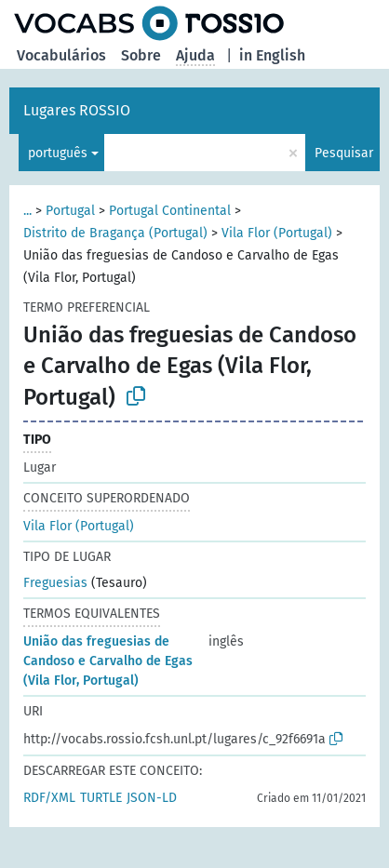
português (58, 153)
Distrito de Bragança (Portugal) (115, 233)
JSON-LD (152, 798)
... (27, 211)
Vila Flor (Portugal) (277, 233)
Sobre (141, 55)
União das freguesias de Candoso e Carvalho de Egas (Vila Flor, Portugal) (108, 661)
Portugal (70, 211)
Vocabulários (61, 55)
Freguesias (55, 583)
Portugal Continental (170, 211)
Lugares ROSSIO (77, 110)
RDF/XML (49, 798)
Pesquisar (344, 153)
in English (272, 55)
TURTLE (101, 798)
